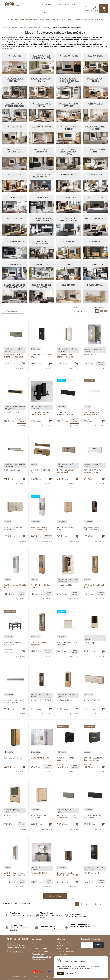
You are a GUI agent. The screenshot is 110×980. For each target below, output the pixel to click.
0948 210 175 (18, 952)
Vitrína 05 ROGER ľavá (41, 700)
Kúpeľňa (102, 19)
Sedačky (36, 19)
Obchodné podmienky (40, 948)
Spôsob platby (62, 954)
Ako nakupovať (47, 4)
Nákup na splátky (63, 948)
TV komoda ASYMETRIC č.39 (65, 413)
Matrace (48, 19)
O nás (34, 943)
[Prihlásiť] (95, 9)
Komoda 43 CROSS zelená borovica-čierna (67, 816)
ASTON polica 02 (12, 412)
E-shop (75, 4)
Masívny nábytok (19, 19)
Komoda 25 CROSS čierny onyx (92, 816)
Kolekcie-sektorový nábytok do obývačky (35, 28)
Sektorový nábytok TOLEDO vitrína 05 (39, 529)
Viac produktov (55, 896)
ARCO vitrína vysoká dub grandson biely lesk (15, 874)
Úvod (67, 4)
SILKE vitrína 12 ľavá (40, 758)
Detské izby (56, 19)
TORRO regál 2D (91, 643)
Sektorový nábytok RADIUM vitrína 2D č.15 (68, 874)
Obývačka (28, 19)
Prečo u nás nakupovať (65, 943)
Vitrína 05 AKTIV (65, 585)
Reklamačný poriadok (40, 954)
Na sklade (9, 19)
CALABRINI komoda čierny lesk (66, 759)
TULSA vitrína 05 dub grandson (40, 586)
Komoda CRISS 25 (92, 700)
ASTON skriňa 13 (91, 873)
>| (105, 904)
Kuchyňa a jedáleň (67, 19)
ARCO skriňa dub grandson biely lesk (66, 356)
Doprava (60, 946)
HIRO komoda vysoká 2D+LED (67, 644)
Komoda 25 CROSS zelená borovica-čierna (14, 356)
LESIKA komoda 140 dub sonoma (13, 529)
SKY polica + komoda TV (40, 471)
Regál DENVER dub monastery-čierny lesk (93, 529)
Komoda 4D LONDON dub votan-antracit (93, 759)
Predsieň (87, 19)
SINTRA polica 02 (12, 470)
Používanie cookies (39, 960)
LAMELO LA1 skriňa (13, 758)
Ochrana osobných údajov (41, 957)
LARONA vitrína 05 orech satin (39, 644)
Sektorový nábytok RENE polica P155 (13, 701)
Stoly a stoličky (78, 19)
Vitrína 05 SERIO (91, 355)
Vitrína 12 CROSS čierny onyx (41, 356)
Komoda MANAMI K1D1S (65, 529)
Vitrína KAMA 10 (64, 700)
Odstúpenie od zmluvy (40, 951)
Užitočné (59, 4)
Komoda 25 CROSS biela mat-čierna (92, 471)
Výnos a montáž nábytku (65, 951)
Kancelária (95, 19)
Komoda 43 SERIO (39, 873)
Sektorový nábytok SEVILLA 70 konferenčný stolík (13, 645)
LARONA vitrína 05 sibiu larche (15, 586)
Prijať (61, 973)
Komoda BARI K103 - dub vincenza (40, 816)
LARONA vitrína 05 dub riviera (94, 586)
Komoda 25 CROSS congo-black (66, 471)
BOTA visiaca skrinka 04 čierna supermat (42, 413)
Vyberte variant (101, 363)
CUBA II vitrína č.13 (13, 815)
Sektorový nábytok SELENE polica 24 (92, 413)
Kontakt (44, 13)
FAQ (33, 946)
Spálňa (42, 19)
